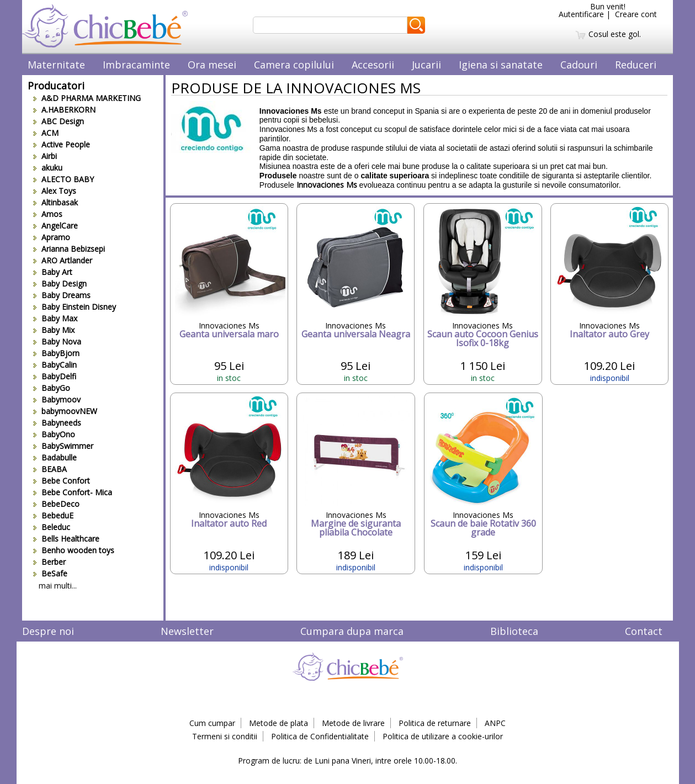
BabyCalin (55, 365)
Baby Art (53, 272)
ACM (46, 133)
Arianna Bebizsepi (69, 249)
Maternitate (56, 65)
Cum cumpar (212, 723)
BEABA (50, 469)
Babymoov (57, 399)
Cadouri (579, 65)
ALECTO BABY (63, 179)
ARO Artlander (63, 260)
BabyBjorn (56, 353)
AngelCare (55, 226)
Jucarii (426, 65)
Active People (62, 144)
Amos (48, 214)
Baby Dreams (62, 295)
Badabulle (55, 457)
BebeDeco (56, 504)
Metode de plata (278, 723)
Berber (49, 562)
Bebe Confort (62, 481)
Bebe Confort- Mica (73, 492)
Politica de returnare (435, 723)
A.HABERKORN (64, 110)
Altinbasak (55, 202)
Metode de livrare (353, 723)
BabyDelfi (55, 376)
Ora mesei (212, 65)
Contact (644, 631)
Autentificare (581, 14)
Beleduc (52, 527)
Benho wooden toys (74, 550)
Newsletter (187, 631)
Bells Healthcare (66, 539)
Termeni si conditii (225, 736)
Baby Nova (57, 341)
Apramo (52, 237)
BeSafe (50, 573)
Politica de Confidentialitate (320, 736)
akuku (48, 168)
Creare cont (636, 14)
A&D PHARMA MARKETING (87, 98)
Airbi (45, 156)
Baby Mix (54, 330)
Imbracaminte (136, 65)
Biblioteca (514, 631)
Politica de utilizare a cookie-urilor (443, 736)
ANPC (495, 723)
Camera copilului (294, 65)
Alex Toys (55, 191)
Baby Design (60, 284)
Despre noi (48, 631)
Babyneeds (57, 423)
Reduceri (636, 65)
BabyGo (52, 388)
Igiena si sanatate (501, 65)
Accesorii (373, 65)
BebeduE (53, 515)
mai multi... (58, 586)
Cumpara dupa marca (352, 631)
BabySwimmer (63, 446)
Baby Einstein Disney (75, 307)
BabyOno (54, 434)
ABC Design (59, 121)
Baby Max (55, 318)
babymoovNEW (65, 411)
